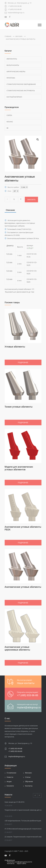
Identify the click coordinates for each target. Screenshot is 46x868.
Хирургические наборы (16, 72)
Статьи (28, 777)
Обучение (29, 781)
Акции (9, 781)
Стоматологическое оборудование (21, 84)
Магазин (29, 773)
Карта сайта (22, 863)
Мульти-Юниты (13, 65)
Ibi (7, 128)
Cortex (9, 115)
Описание (10, 210)
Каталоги (10, 786)
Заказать (31, 200)
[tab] (10, 210)
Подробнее (23, 362)
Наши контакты (26, 683)
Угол (9, 191)
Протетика (11, 78)
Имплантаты (12, 59)
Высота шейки (13, 187)
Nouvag (10, 122)
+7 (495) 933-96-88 (15, 6)
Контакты (29, 786)
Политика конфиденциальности (20, 862)
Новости (10, 777)
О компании (12, 773)
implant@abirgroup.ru (16, 13)
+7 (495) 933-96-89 (15, 10)
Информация (10, 860)
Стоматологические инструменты (21, 91)
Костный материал (14, 97)
